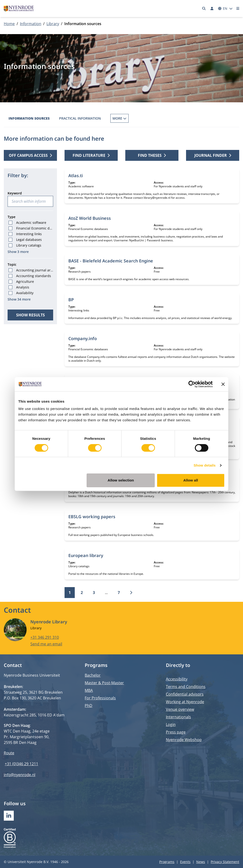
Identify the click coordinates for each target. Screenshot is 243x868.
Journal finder (213, 155)
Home (9, 24)
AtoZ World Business (90, 218)
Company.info (83, 338)
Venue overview (180, 709)
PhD (89, 706)
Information (31, 24)
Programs (167, 862)
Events (185, 862)
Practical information (80, 118)
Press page (176, 732)
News (201, 862)
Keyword (15, 193)
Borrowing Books (127, 118)
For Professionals (100, 698)
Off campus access (30, 155)
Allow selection (121, 480)
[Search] (204, 9)
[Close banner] (223, 384)
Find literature (91, 155)
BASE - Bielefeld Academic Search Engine (111, 261)
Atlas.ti (76, 175)
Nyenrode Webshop (184, 740)
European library (86, 555)
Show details (205, 465)
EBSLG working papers (92, 517)
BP (71, 300)
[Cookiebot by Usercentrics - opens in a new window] (192, 384)
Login (171, 724)
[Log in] (212, 9)
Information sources (29, 118)
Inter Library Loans (171, 118)
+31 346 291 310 (45, 637)
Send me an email (46, 644)
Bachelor (93, 675)
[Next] (131, 593)
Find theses (152, 155)
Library (53, 24)
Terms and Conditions (186, 687)
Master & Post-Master (104, 683)
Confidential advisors (185, 694)
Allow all (191, 480)
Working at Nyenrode (185, 702)
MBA (89, 690)
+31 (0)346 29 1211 (21, 764)
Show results (30, 315)
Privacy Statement (225, 862)
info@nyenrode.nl (20, 775)
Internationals (178, 717)
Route (9, 753)
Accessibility (177, 679)
